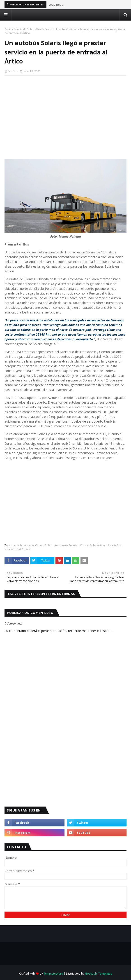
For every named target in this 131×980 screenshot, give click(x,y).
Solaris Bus (115, 545)
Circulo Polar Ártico (92, 545)
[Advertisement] (65, 112)
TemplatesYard (53, 974)
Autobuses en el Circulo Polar (33, 545)
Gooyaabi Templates (98, 974)
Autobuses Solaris (66, 545)
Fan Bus (13, 71)
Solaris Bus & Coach (40, 29)
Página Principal (15, 29)
